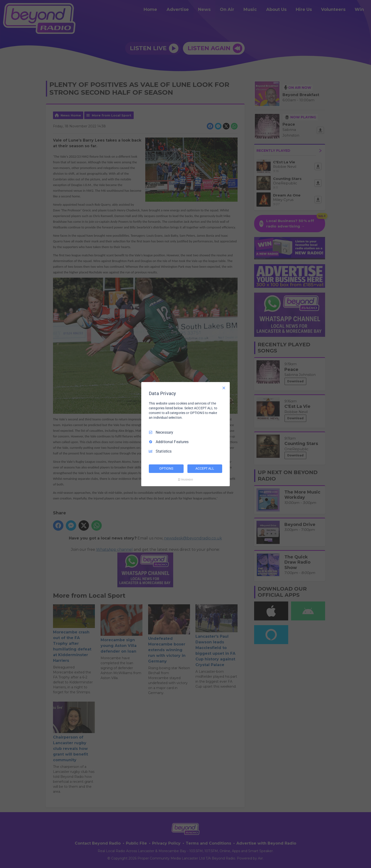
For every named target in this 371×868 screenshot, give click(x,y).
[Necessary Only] (224, 388)
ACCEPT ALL (205, 468)
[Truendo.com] (185, 480)
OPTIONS (166, 468)
